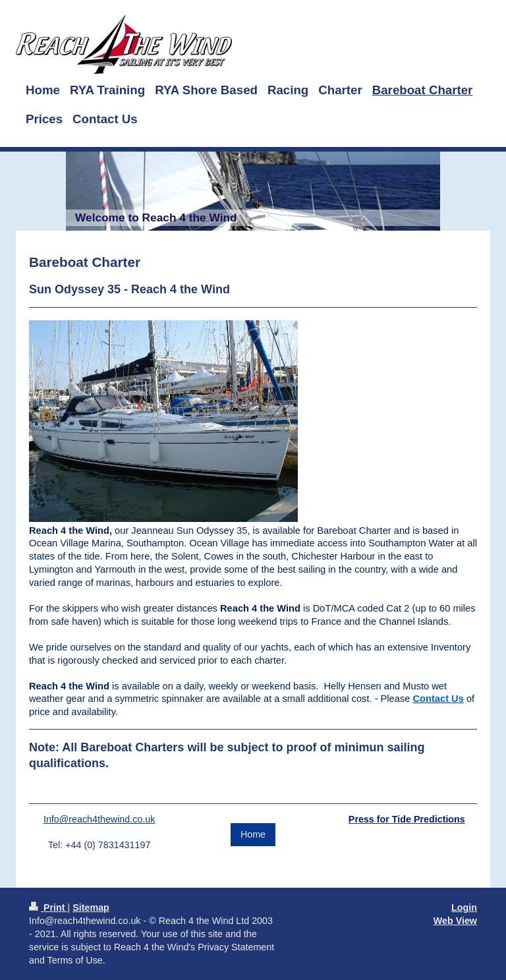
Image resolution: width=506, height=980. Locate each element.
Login (464, 908)
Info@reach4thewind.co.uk (99, 819)
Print (48, 908)
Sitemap (91, 908)
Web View (455, 921)
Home (253, 834)
